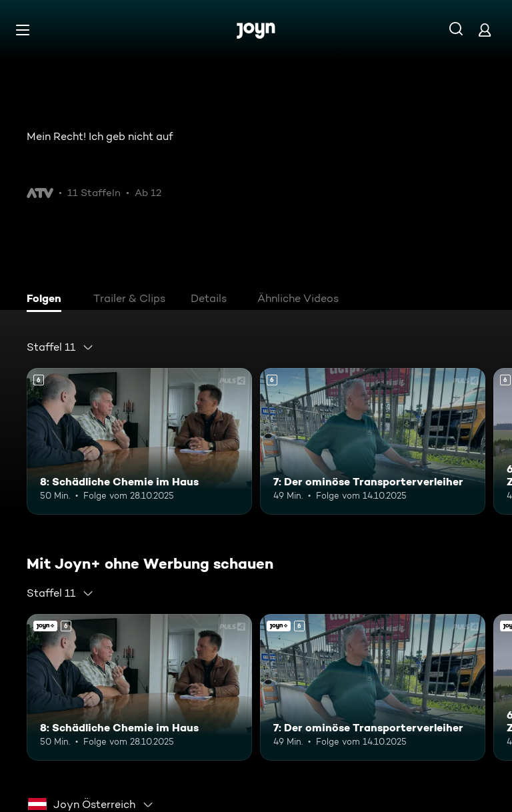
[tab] (47, 300)
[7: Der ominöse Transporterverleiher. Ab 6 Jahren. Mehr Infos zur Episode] (373, 441)
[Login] (485, 30)
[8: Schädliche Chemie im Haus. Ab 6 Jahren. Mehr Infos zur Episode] (139, 441)
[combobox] (60, 347)
